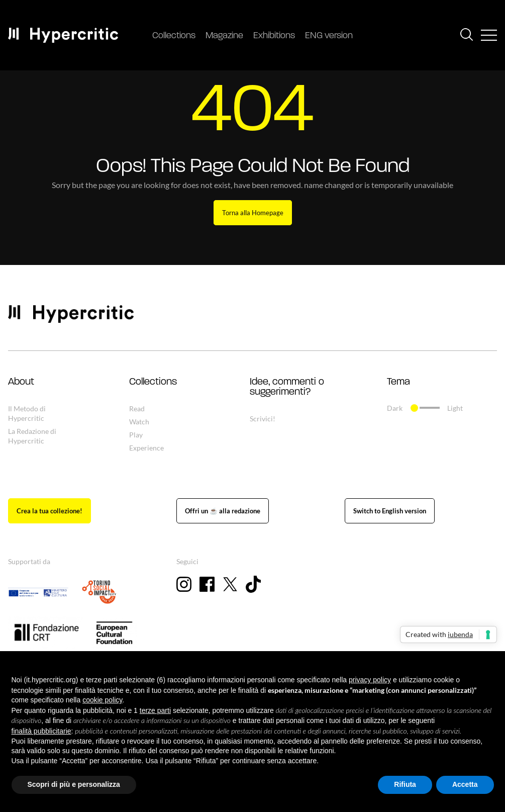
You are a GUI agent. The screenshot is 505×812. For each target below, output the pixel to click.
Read (137, 409)
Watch (139, 422)
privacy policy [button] (370, 680)
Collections (174, 36)
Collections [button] (153, 382)
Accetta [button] (465, 784)
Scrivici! (263, 419)
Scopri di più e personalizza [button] (74, 784)
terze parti (155, 710)
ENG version (329, 36)
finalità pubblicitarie (41, 731)
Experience (146, 448)
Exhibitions (274, 36)
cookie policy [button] (102, 700)
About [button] (21, 382)
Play (136, 435)
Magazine (224, 36)
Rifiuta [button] (405, 784)
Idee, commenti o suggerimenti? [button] (287, 387)
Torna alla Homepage (253, 213)
